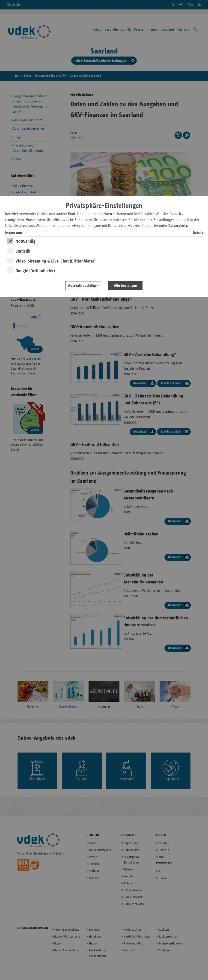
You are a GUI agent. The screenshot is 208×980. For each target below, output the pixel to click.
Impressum (13, 233)
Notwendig (25, 241)
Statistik (23, 251)
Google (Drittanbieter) (35, 271)
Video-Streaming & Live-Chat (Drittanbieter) (55, 261)
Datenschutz (178, 226)
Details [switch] (198, 233)
